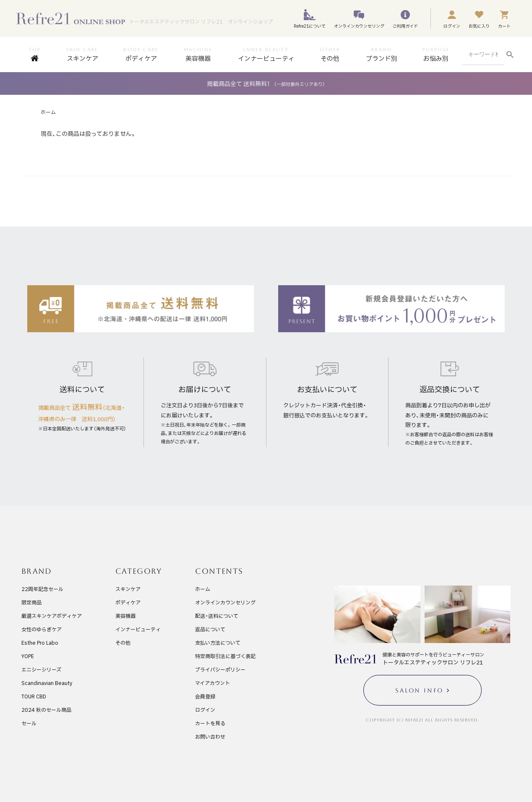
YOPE (28, 656)
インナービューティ (138, 629)
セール (29, 723)
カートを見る (210, 723)
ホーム (48, 112)
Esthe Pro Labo (40, 643)
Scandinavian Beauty (47, 683)
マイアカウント (213, 683)
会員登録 (205, 696)
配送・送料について (217, 616)
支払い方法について (218, 643)
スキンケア (128, 589)
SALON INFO (419, 690)
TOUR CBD (34, 696)
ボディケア (128, 602)
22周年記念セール (42, 589)
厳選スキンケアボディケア (52, 616)
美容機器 (125, 616)
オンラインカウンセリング (225, 602)
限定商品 (31, 602)
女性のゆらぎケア (42, 629)
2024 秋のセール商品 (46, 710)
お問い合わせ (210, 737)
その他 (123, 643)
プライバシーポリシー (220, 669)
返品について (210, 629)
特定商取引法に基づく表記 (225, 656)
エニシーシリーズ (41, 669)
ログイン (205, 710)
